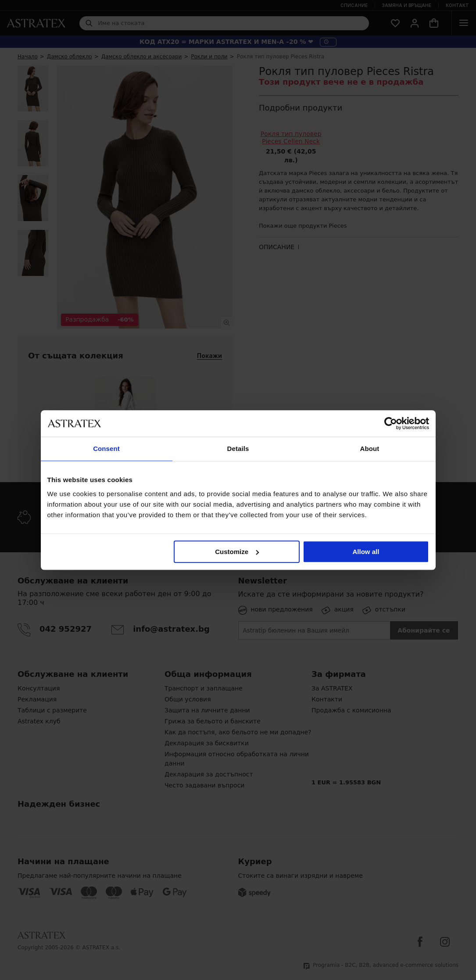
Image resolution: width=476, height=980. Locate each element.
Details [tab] (238, 449)
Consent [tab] (106, 449)
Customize (237, 552)
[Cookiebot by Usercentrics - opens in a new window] (391, 423)
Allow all (366, 552)
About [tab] (370, 449)
